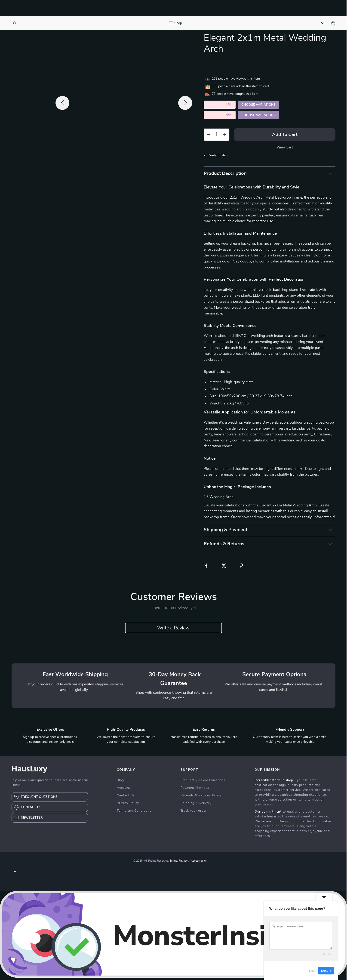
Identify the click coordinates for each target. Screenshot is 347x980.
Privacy (183, 863)
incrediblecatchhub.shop (274, 783)
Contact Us (126, 798)
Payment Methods (195, 790)
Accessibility (199, 863)
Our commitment (268, 814)
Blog (120, 783)
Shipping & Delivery (196, 805)
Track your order (194, 813)
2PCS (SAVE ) (220, 107)
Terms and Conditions (134, 813)
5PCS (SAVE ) (220, 117)
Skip (312, 971)
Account (123, 790)
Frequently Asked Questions (203, 783)
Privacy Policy (128, 805)
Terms (173, 863)
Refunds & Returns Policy (201, 798)
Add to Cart (285, 137)
